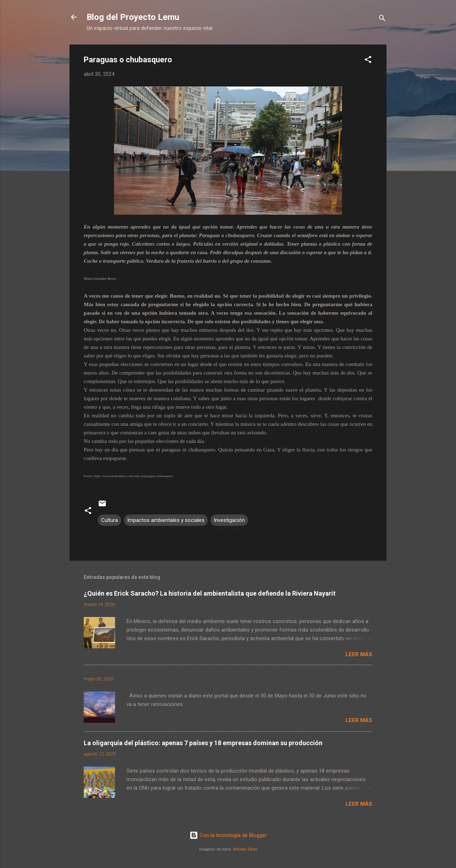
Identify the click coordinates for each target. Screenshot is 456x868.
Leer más (359, 654)
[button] (368, 61)
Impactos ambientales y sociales (166, 520)
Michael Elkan (245, 849)
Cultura (110, 520)
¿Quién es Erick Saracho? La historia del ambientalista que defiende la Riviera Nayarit (210, 593)
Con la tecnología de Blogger (228, 835)
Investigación (229, 520)
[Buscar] (382, 19)
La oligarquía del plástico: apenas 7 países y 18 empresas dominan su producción (203, 743)
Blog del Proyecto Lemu (133, 17)
